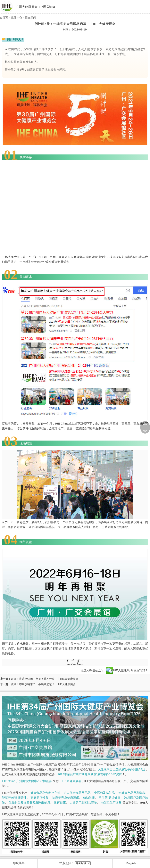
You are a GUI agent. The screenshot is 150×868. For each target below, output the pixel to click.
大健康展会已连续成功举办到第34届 (121, 769)
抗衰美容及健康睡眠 (66, 798)
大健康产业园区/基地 (83, 802)
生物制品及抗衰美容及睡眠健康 (29, 802)
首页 (5, 18)
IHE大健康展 (118, 670)
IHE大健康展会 (71, 781)
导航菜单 (19, 863)
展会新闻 (30, 18)
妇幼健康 (89, 798)
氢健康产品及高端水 (132, 793)
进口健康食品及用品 (77, 793)
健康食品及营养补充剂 (45, 793)
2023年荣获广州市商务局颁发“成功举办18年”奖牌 (90, 774)
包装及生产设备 (111, 802)
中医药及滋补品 (104, 793)
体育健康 (60, 802)
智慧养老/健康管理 (14, 798)
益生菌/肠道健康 (109, 798)
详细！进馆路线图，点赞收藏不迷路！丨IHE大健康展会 (45, 679)
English (131, 863)
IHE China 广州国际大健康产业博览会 (27, 781)
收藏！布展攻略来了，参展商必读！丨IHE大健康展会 (43, 684)
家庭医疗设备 (39, 798)
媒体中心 (17, 18)
